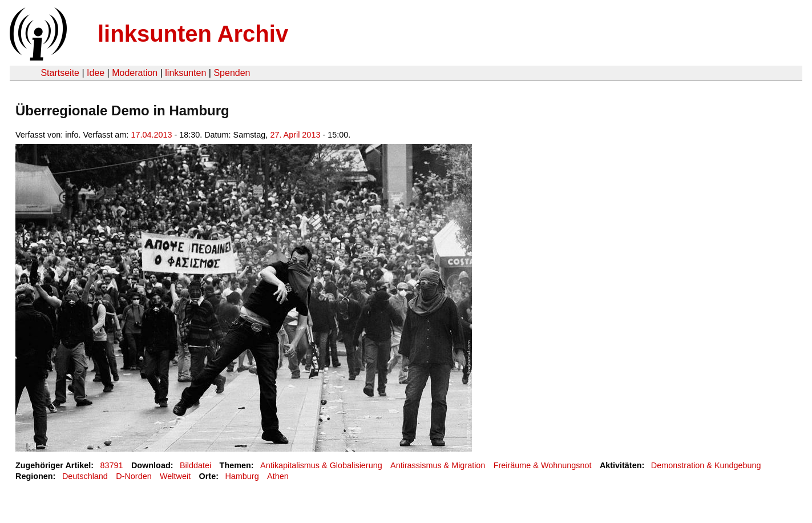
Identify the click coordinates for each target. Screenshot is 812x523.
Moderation (135, 73)
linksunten (185, 73)
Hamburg (242, 476)
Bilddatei (195, 465)
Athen (278, 476)
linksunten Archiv (193, 34)
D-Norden (134, 476)
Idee (96, 73)
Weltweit (175, 476)
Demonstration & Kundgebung (706, 465)
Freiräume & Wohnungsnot (543, 465)
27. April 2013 (295, 135)
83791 (112, 465)
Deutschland (85, 476)
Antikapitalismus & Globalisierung (321, 465)
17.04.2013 (151, 135)
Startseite (60, 73)
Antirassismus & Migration (438, 465)
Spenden (232, 73)
